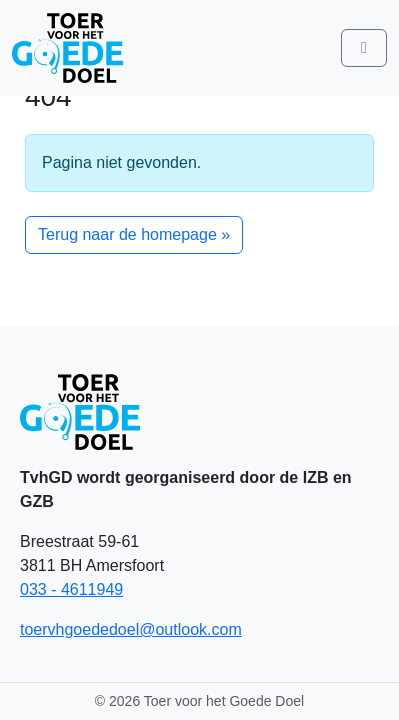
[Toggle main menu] (364, 48)
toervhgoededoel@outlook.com (131, 629)
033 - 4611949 (71, 589)
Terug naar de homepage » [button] (134, 234)
